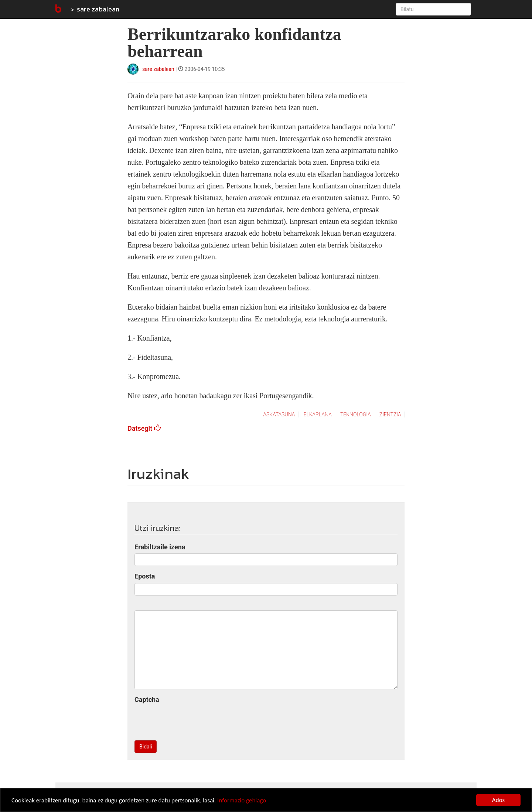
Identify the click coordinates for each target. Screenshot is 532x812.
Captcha (147, 700)
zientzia (390, 414)
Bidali (146, 747)
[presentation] (191, 720)
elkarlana (317, 414)
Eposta (145, 576)
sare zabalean (98, 9)
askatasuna (279, 414)
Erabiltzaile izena (160, 547)
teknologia (356, 414)
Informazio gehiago (242, 801)
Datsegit (144, 428)
